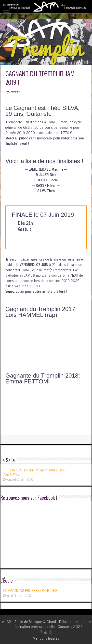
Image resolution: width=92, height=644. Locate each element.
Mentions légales (46, 638)
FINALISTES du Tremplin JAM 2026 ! (35, 472)
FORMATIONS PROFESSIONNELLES (30, 590)
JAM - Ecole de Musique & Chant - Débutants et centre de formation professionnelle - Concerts (48, 624)
